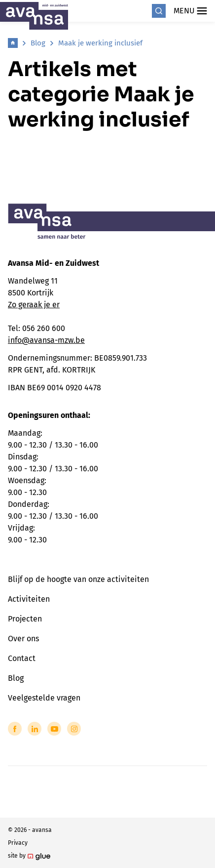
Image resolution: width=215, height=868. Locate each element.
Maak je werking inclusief (100, 43)
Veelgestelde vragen (44, 698)
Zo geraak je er (34, 305)
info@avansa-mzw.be (46, 340)
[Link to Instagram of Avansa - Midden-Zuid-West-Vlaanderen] (74, 729)
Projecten (25, 619)
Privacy (18, 843)
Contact (22, 658)
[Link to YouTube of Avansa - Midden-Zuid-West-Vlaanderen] (54, 729)
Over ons (23, 639)
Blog (38, 43)
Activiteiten (29, 599)
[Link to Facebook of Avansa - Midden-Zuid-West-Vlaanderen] (15, 729)
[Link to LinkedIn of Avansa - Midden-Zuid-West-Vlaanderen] (35, 729)
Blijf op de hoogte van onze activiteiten (78, 579)
